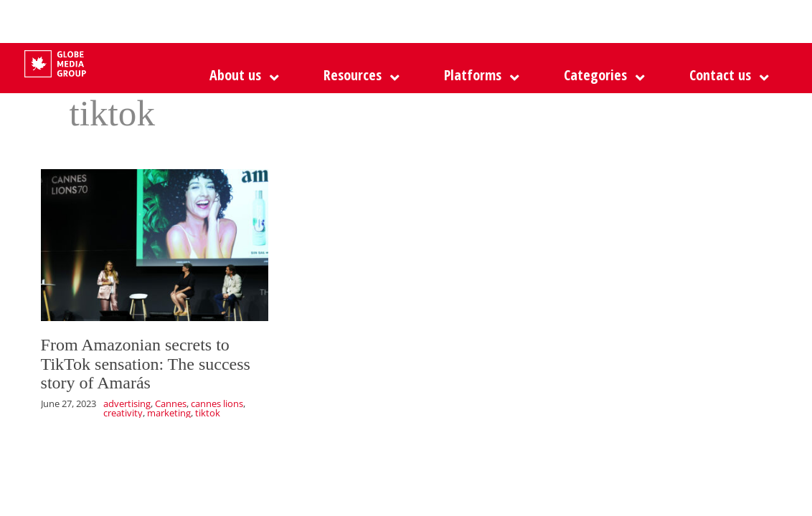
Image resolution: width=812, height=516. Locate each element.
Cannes (171, 403)
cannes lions (217, 403)
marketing (169, 413)
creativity (123, 413)
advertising (127, 403)
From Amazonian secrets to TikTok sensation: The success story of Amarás (146, 364)
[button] (478, 75)
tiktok (208, 413)
